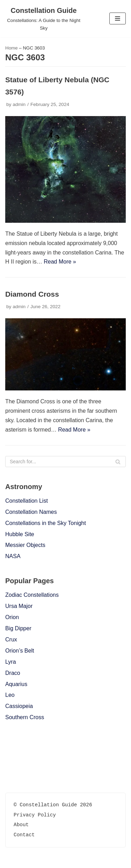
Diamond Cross (32, 294)
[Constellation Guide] (44, 19)
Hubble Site (20, 534)
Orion (12, 617)
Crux (11, 639)
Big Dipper (18, 628)
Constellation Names (31, 512)
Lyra (11, 662)
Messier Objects (25, 545)
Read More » (60, 262)
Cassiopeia (19, 706)
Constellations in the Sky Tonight (46, 523)
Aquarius (16, 684)
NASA (13, 556)
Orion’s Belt (20, 651)
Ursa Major (19, 606)
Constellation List (27, 501)
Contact (24, 835)
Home (12, 48)
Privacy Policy (35, 815)
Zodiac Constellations (32, 595)
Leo (10, 695)
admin (19, 104)
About (21, 825)
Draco (13, 673)
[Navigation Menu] (118, 18)
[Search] (65, 462)
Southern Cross (25, 717)
